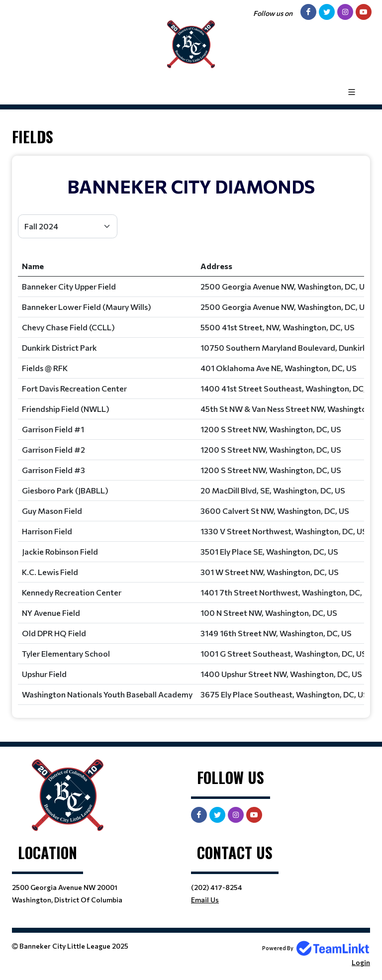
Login (361, 962)
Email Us (205, 900)
